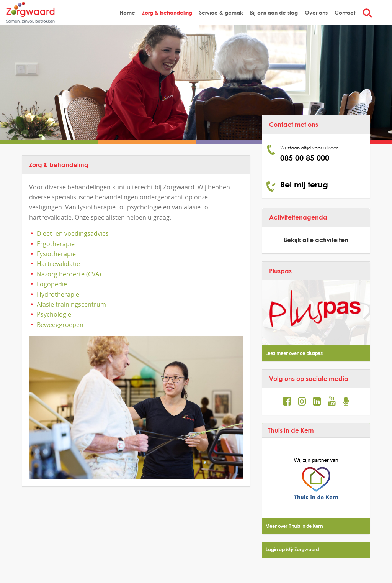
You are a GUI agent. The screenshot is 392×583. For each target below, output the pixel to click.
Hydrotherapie (58, 294)
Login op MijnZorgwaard (292, 549)
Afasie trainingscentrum (71, 304)
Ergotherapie (56, 244)
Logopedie (52, 284)
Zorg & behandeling (167, 12)
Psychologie (54, 314)
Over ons (316, 12)
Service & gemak (221, 12)
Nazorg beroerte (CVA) (69, 274)
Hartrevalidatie (58, 264)
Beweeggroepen (60, 325)
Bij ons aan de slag (274, 12)
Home (127, 12)
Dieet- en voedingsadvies (73, 233)
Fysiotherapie (56, 254)
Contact (345, 12)
